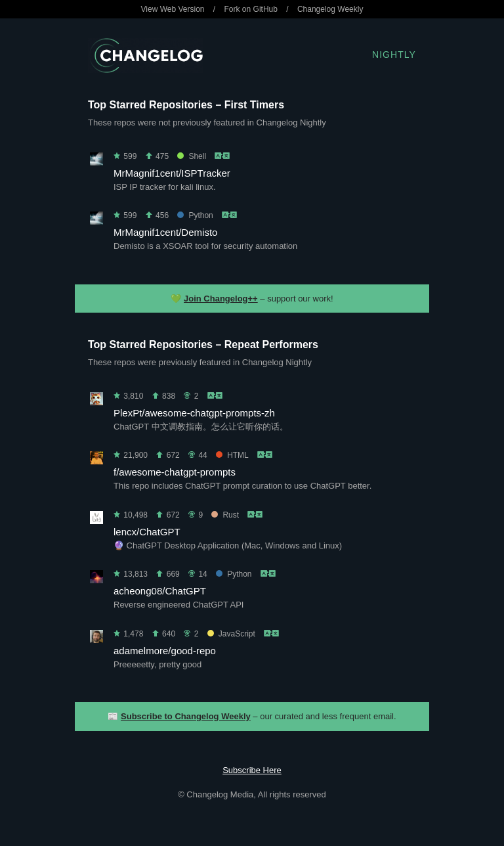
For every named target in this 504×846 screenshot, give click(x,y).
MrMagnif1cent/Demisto (165, 232)
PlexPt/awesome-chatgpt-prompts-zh (194, 413)
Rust (225, 515)
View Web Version (173, 9)
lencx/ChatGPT (147, 532)
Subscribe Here (252, 770)
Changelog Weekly (330, 9)
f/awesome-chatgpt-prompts (175, 472)
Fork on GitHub (251, 9)
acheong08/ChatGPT (160, 591)
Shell (192, 156)
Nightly (394, 55)
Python (195, 215)
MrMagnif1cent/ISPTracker (172, 173)
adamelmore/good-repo (165, 651)
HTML (232, 455)
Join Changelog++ (221, 299)
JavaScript (231, 634)
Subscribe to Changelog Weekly (186, 716)
